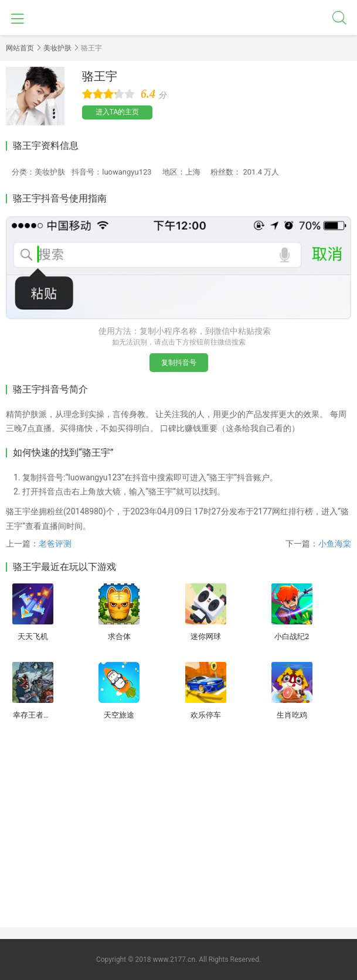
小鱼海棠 (335, 544)
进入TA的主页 (118, 112)
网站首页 (20, 48)
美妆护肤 (57, 48)
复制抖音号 (179, 363)
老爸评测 (55, 544)
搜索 (339, 18)
